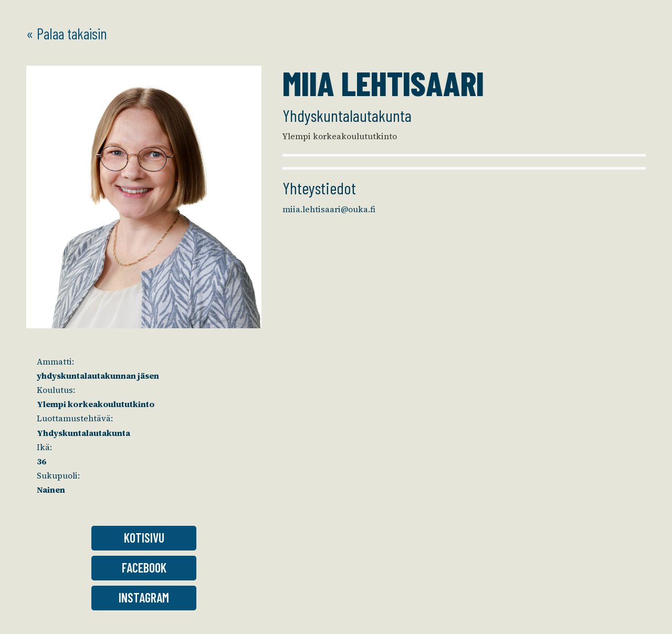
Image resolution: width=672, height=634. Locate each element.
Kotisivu (144, 538)
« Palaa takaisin (67, 33)
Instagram (144, 597)
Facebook (144, 568)
